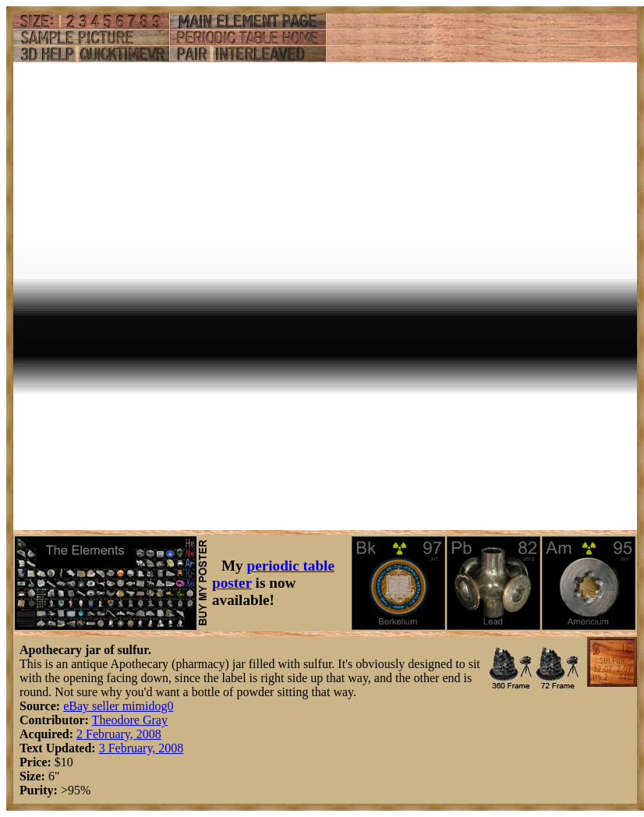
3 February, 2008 (142, 748)
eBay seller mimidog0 (118, 706)
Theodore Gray (130, 720)
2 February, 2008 (119, 734)
